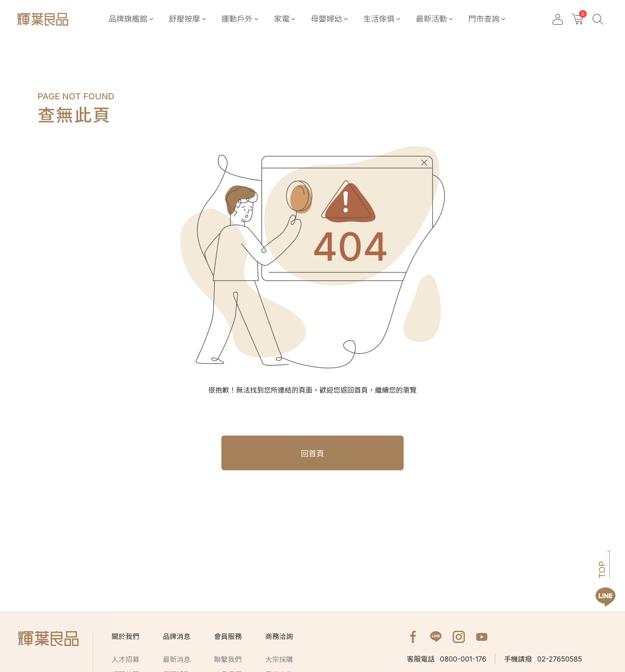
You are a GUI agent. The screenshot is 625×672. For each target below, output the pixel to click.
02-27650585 (543, 659)
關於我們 (125, 636)
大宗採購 (279, 659)
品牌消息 (177, 636)
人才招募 (125, 659)
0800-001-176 (447, 659)
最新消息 (177, 659)
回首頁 (312, 454)
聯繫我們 (228, 659)
